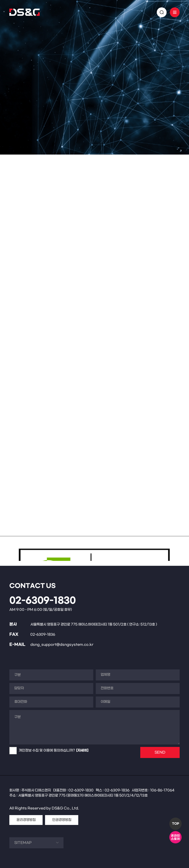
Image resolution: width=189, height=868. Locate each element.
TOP (176, 824)
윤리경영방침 (26, 820)
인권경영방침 (62, 820)
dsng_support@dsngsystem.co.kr (62, 645)
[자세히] (82, 750)
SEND (160, 752)
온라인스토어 (175, 837)
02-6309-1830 (43, 601)
